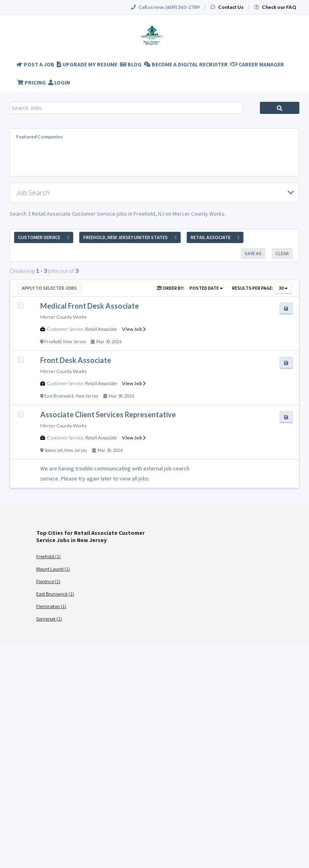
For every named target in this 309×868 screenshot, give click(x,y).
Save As (253, 253)
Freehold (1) (48, 556)
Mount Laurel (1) (53, 569)
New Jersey (74, 342)
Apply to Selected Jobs (49, 288)
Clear (282, 253)
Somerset (54, 450)
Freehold (53, 342)
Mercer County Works (63, 317)
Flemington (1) (51, 606)
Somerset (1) (49, 619)
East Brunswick (59, 396)
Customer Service (65, 329)
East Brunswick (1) (55, 594)
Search (280, 108)
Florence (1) (48, 581)
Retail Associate (101, 329)
